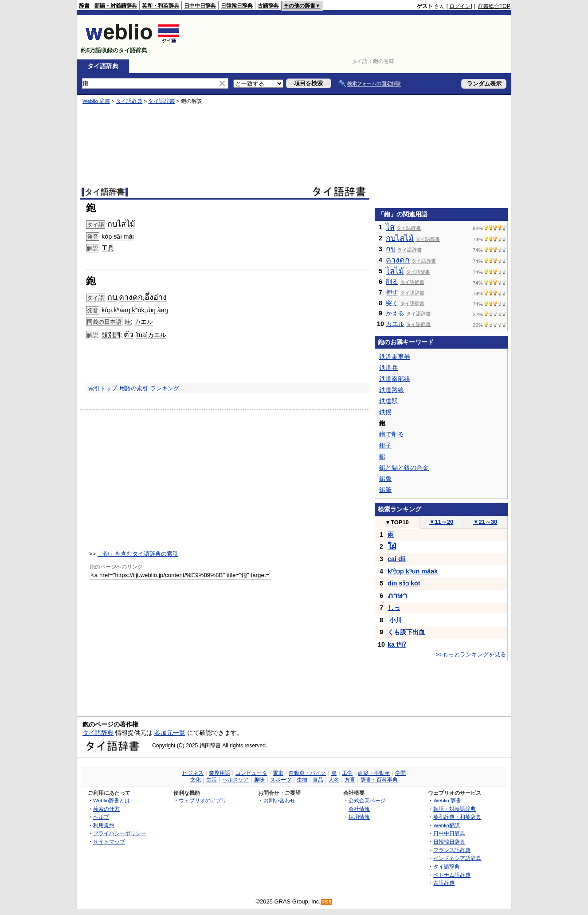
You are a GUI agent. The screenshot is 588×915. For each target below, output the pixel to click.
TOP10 (397, 522)
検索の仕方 (106, 809)
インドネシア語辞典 (457, 858)
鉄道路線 (392, 390)
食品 (318, 780)
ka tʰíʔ (397, 644)
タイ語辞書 (161, 101)
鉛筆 (385, 490)
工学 (347, 773)
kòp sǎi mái (118, 236)
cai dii (397, 559)
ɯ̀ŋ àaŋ (157, 310)
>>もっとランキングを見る (471, 654)
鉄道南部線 (395, 379)
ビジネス (193, 773)
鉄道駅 (388, 401)
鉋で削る (392, 434)
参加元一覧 (170, 733)
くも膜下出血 (406, 632)
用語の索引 (134, 388)
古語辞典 (268, 6)
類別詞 (111, 335)
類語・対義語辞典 (116, 6)
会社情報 (359, 809)
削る (392, 282)
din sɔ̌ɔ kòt (404, 583)
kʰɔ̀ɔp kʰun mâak (413, 571)
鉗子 (385, 445)
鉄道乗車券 (395, 357)
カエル (144, 322)
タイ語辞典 (103, 66)
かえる (395, 313)
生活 (212, 780)
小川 (395, 620)
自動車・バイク (307, 773)
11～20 (441, 522)
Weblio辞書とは (112, 800)
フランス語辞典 (452, 850)
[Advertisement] (349, 37)
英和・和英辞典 (161, 6)
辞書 (84, 6)
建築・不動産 (374, 773)
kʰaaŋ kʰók (129, 310)
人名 (334, 780)
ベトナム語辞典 (452, 875)
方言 (350, 780)
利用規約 (104, 825)
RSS (327, 902)
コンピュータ (251, 773)
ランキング (165, 388)
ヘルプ (101, 817)
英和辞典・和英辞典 (457, 817)
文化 (196, 780)
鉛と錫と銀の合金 (404, 467)
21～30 (485, 522)
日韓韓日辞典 (237, 6)
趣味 (259, 780)
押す (392, 292)
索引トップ (103, 388)
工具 (108, 248)
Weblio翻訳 (446, 825)
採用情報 (359, 817)
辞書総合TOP (494, 6)
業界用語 (220, 773)
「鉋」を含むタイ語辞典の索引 (138, 554)
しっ (394, 608)
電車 (278, 773)
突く (392, 303)
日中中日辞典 (200, 6)
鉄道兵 (388, 368)
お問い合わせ (279, 800)
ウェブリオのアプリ (203, 800)
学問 (400, 773)
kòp (107, 310)
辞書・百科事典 (379, 780)
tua (141, 335)
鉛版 (385, 479)
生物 (302, 780)
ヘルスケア (235, 780)
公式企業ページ (367, 800)
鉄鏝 (385, 412)
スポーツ (281, 780)
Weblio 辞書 (96, 101)
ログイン (460, 6)
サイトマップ (109, 842)
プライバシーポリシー (120, 833)
